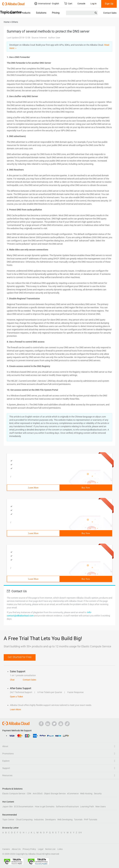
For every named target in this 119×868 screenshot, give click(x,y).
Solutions (41, 13)
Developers (51, 820)
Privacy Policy (29, 849)
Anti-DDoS (38, 794)
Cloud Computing (24, 820)
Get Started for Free (20, 657)
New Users (101, 807)
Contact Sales (110, 13)
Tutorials (78, 820)
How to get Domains (45, 807)
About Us (16, 849)
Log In (94, 4)
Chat (12, 680)
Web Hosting (86, 794)
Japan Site (7, 807)
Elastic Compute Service (14, 794)
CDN (29, 794)
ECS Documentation (24, 807)
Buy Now (86, 488)
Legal (41, 849)
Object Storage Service (55, 794)
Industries (39, 820)
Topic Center (8, 820)
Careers (6, 849)
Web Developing (65, 820)
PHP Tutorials (91, 820)
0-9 (80, 833)
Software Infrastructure (67, 807)
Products (25, 13)
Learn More (33, 488)
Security (98, 794)
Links (60, 849)
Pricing (56, 13)
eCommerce (73, 794)
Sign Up (109, 4)
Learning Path (87, 807)
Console (81, 4)
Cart (68, 3)
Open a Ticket (16, 697)
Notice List (50, 849)
